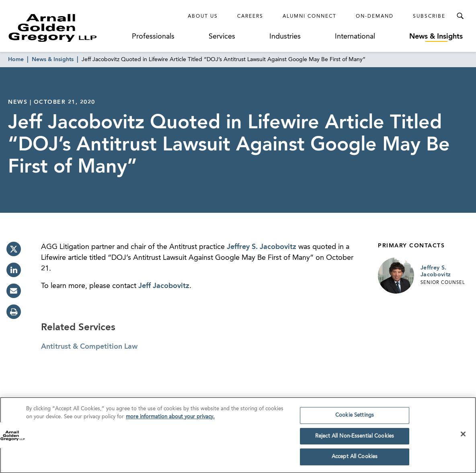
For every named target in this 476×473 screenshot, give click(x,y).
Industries (285, 37)
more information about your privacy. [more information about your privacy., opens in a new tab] (170, 419)
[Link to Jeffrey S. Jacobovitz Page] (396, 276)
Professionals (153, 37)
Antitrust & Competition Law (89, 347)
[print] (14, 312)
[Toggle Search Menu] (460, 16)
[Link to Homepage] (68, 28)
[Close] (463, 436)
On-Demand (375, 16)
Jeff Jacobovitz (164, 286)
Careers (250, 16)
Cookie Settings (355, 418)
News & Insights (436, 37)
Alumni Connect (310, 16)
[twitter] (14, 249)
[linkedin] (14, 270)
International (355, 37)
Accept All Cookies (355, 460)
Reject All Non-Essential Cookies (355, 439)
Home (16, 60)
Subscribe (429, 16)
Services (222, 37)
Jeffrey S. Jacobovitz (262, 247)
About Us (203, 16)
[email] (14, 291)
